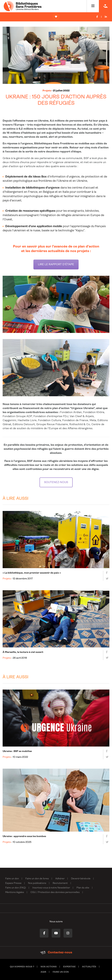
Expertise (69, 967)
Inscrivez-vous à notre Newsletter (51, 888)
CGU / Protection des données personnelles (55, 892)
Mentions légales (15, 892)
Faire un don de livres (37, 879)
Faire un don (12, 879)
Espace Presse (13, 883)
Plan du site (83, 888)
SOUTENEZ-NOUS (56, 482)
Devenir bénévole (81, 879)
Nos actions (49, 967)
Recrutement (60, 883)
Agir (43, 972)
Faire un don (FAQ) (16, 888)
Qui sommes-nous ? (22, 967)
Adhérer (60, 879)
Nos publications (37, 883)
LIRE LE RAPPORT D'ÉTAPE (56, 265)
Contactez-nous (56, 953)
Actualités (89, 967)
